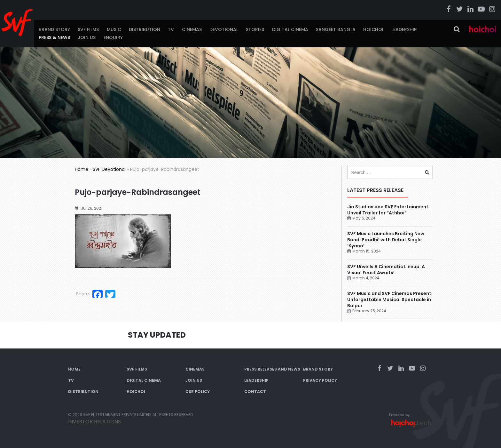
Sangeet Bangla (336, 29)
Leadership (404, 29)
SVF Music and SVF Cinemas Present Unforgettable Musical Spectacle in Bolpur (389, 300)
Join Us (87, 37)
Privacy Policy (320, 380)
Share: (83, 294)
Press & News (54, 37)
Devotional (224, 29)
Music (114, 29)
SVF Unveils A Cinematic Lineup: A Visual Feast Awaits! (386, 270)
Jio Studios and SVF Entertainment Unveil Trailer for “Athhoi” (388, 210)
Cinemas (192, 29)
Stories (255, 29)
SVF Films (88, 29)
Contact (255, 392)
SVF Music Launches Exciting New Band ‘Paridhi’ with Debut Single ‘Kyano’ (386, 240)
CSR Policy (198, 392)
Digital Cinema (290, 29)
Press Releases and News (272, 369)
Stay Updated (157, 335)
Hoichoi (373, 29)
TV (171, 29)
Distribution (145, 29)
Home (82, 169)
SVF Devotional (109, 169)
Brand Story (54, 29)
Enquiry (113, 37)
